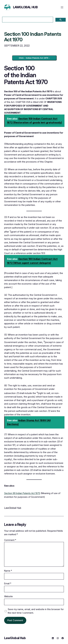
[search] (27, 20)
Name (8, 571)
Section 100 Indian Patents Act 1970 (33, 37)
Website (8, 596)
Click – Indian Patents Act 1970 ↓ (34, 58)
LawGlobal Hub (25, 7)
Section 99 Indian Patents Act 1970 (22, 493)
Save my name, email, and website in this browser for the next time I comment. (36, 611)
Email (8, 583)
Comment (10, 540)
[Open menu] (62, 7)
